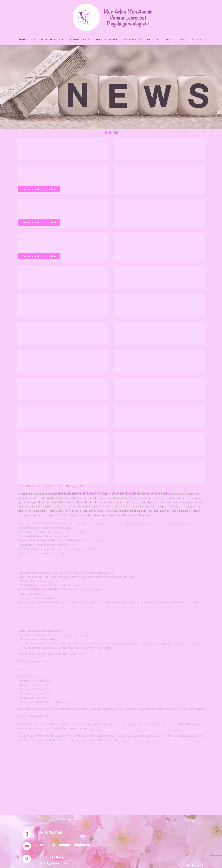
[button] (39, 189)
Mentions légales (196, 865)
